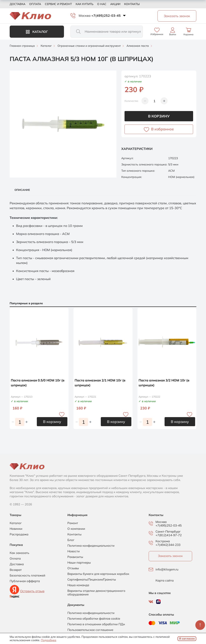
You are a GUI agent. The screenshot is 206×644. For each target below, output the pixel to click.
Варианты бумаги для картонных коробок (98, 574)
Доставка (18, 4)
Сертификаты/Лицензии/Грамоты (92, 580)
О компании (76, 529)
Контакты (132, 4)
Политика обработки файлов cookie (94, 619)
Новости (74, 551)
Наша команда (78, 585)
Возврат (16, 570)
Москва (85, 16)
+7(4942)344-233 (168, 545)
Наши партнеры (79, 563)
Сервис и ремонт (58, 4)
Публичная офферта (25, 581)
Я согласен (187, 639)
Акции (115, 4)
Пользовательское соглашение (90, 630)
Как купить (84, 4)
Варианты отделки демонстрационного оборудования (96, 593)
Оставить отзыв (32, 591)
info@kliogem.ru (167, 569)
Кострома (163, 541)
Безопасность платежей (27, 575)
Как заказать (19, 553)
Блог (71, 540)
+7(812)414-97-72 (169, 535)
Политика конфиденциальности (91, 546)
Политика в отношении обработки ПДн (96, 624)
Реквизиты (75, 557)
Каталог (37, 32)
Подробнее (49, 640)
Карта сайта (165, 581)
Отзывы (73, 568)
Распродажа (19, 534)
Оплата (35, 4)
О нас (102, 4)
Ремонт (73, 523)
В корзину (159, 116)
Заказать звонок (170, 556)
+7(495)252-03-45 (106, 16)
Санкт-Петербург (168, 532)
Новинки (16, 529)
